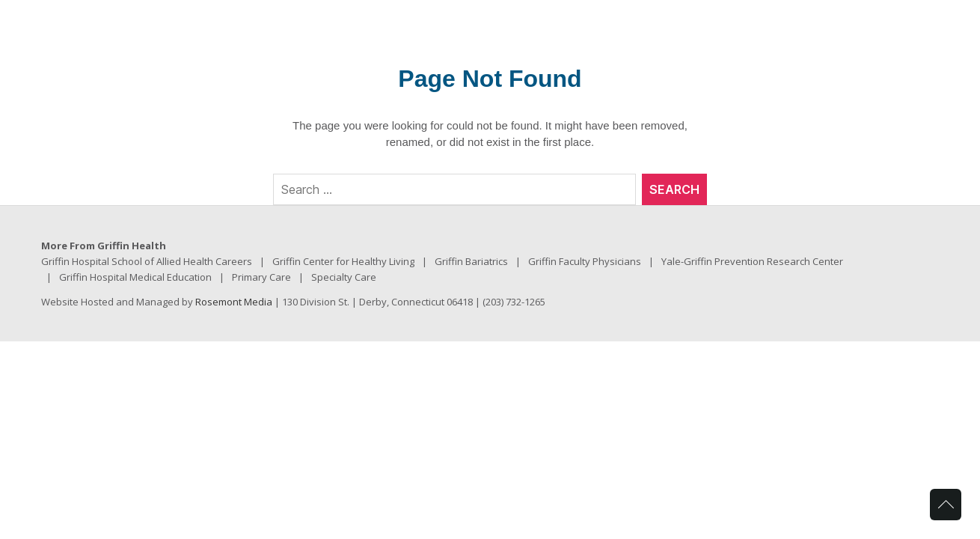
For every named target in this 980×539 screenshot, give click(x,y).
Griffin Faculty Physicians (585, 261)
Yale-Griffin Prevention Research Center (752, 261)
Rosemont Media (234, 302)
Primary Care (261, 277)
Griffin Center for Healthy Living (343, 261)
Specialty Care (344, 277)
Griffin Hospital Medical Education (135, 277)
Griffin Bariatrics (471, 261)
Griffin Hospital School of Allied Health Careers (147, 261)
